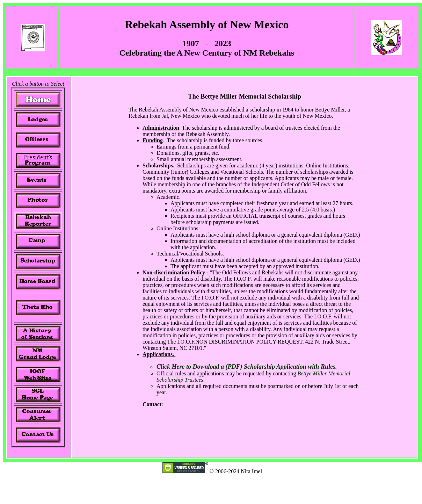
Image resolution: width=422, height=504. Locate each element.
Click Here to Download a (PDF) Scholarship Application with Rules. (247, 367)
